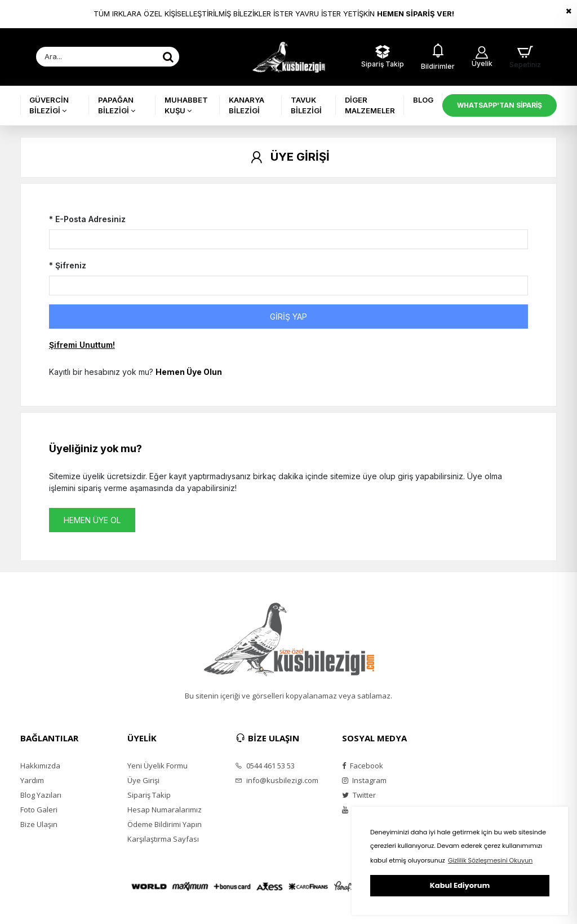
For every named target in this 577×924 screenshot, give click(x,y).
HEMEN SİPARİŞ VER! (416, 14)
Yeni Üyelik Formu (157, 766)
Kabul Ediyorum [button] (460, 885)
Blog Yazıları (41, 795)
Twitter (359, 795)
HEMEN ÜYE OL (92, 520)
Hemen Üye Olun (189, 372)
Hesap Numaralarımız (165, 810)
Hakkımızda (40, 766)
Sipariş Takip (149, 795)
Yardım (32, 780)
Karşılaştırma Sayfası (163, 839)
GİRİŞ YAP (288, 317)
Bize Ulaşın (39, 824)
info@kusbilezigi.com (277, 780)
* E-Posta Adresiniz (87, 219)
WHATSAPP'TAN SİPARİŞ (500, 105)
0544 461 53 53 (265, 766)
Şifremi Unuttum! (82, 345)
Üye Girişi (143, 780)
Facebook (363, 766)
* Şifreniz (68, 265)
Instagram (364, 780)
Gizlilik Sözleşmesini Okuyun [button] (490, 860)
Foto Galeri (39, 810)
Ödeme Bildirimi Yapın (165, 824)
